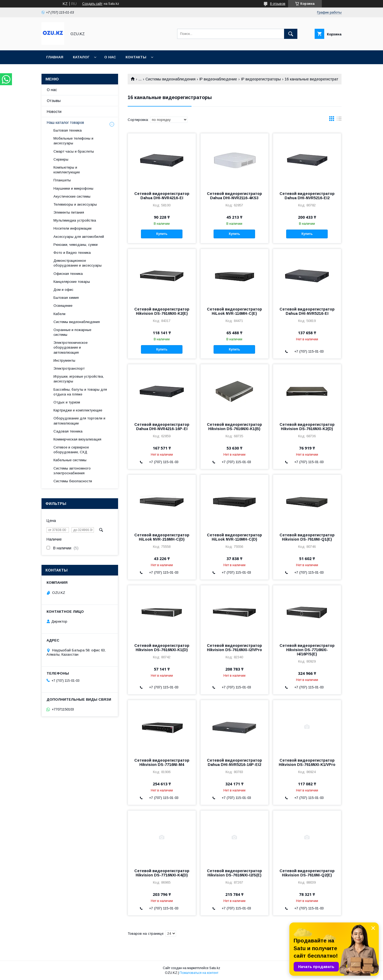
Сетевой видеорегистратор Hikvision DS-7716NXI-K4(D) (162, 873)
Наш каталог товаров (65, 123)
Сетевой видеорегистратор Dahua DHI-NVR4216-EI (162, 196)
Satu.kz (215, 968)
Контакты (136, 57)
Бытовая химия (66, 298)
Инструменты (64, 360)
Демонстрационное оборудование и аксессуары (78, 263)
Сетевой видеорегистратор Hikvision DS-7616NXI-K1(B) (234, 427)
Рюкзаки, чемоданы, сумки (76, 245)
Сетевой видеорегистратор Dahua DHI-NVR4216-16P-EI (162, 427)
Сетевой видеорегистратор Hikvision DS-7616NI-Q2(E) (307, 873)
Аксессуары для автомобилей (79, 237)
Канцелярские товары (72, 282)
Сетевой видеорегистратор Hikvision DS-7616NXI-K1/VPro (307, 762)
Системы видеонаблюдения (170, 79)
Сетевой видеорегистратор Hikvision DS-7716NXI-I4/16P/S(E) (307, 650)
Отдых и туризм (67, 402)
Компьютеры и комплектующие (67, 170)
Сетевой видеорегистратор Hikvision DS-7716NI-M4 (162, 762)
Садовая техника (68, 431)
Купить (162, 234)
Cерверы (61, 159)
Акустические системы (72, 196)
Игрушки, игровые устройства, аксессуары (79, 379)
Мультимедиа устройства (75, 220)
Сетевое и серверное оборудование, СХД (71, 450)
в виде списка (339, 120)
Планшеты (62, 180)
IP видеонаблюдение (218, 79)
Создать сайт (92, 4)
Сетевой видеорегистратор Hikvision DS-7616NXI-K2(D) (307, 427)
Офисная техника (68, 274)
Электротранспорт (69, 368)
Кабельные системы (70, 460)
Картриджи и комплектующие (78, 410)
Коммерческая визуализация (77, 439)
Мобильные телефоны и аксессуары (73, 141)
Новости (54, 112)
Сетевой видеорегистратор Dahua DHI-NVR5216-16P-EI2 (234, 762)
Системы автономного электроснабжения (72, 471)
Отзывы (54, 101)
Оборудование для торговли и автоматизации (79, 421)
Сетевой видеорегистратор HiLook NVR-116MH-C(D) (234, 537)
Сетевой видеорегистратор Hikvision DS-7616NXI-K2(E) (162, 311)
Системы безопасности (73, 481)
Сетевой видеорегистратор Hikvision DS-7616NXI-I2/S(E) (234, 873)
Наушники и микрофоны (73, 188)
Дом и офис (63, 290)
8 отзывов (278, 4)
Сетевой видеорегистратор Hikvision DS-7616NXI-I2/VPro (234, 648)
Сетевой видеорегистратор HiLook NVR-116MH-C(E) (234, 311)
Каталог (81, 57)
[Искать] (291, 34)
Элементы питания (69, 212)
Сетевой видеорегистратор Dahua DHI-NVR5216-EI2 (307, 196)
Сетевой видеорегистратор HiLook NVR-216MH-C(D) (162, 537)
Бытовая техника (68, 130)
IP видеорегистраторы (261, 79)
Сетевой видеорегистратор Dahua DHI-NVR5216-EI (307, 311)
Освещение (63, 306)
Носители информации (72, 228)
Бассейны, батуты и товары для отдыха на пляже (80, 392)
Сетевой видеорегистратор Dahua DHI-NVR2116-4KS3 (234, 196)
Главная (55, 57)
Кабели (59, 314)
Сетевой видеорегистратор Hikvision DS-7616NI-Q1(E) (307, 537)
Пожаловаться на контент (199, 973)
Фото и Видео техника (72, 253)
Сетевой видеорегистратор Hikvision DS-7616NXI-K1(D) (162, 648)
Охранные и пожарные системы (72, 332)
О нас (110, 57)
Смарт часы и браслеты (74, 151)
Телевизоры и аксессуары (75, 204)
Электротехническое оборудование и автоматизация (70, 347)
